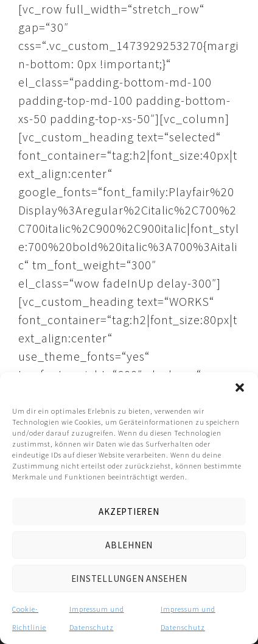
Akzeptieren (129, 511)
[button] (240, 387)
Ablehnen (129, 545)
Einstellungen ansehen (129, 579)
